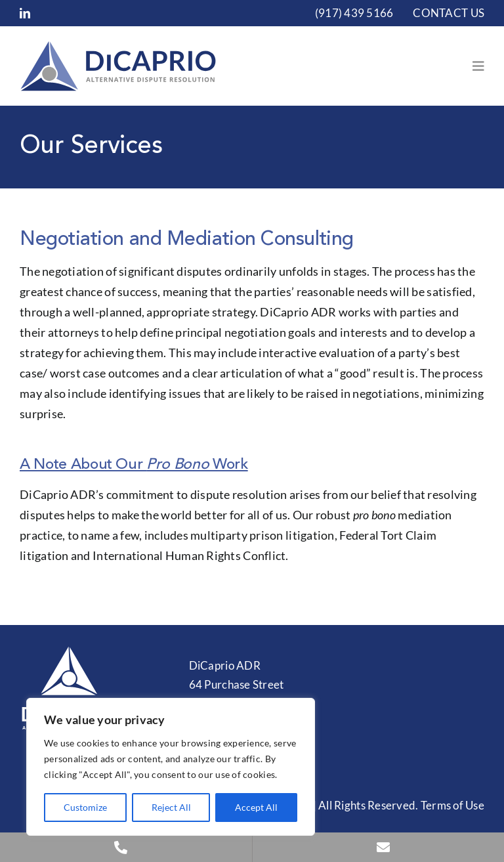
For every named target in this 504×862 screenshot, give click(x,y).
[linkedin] (25, 13)
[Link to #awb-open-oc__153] (478, 66)
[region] (171, 767)
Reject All (171, 807)
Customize (85, 807)
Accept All (256, 807)
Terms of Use (452, 805)
